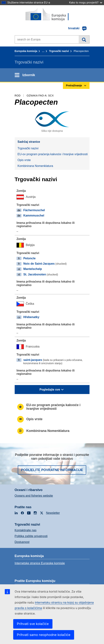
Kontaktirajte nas (26, 530)
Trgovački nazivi (59, 51)
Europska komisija (26, 51)
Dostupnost (22, 542)
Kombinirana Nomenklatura (35, 166)
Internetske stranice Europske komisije (40, 563)
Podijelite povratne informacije (52, 470)
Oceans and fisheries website (34, 496)
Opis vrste (24, 160)
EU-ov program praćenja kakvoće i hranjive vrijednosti (53, 154)
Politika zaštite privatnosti (31, 536)
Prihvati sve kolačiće (33, 624)
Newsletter (53, 513)
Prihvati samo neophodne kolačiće (44, 635)
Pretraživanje (84, 39)
